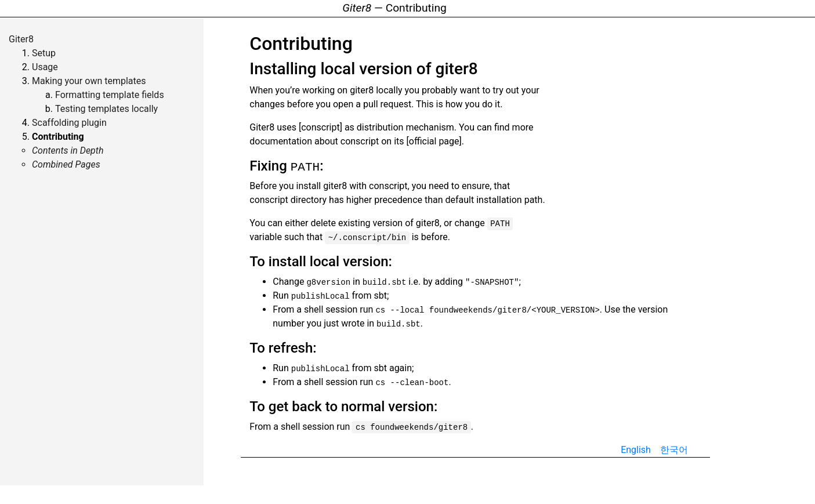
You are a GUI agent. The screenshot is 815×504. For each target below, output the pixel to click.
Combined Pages (66, 164)
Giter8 (21, 39)
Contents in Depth (68, 151)
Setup (44, 53)
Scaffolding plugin (69, 123)
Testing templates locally (106, 109)
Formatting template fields (110, 95)
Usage (45, 67)
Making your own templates (89, 81)
